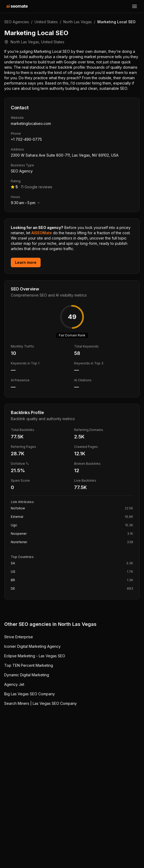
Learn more (26, 262)
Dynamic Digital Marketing (27, 675)
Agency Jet (14, 684)
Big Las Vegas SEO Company (30, 694)
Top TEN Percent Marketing (29, 665)
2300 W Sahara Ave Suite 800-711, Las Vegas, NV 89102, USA (65, 155)
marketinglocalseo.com (31, 123)
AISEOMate (42, 233)
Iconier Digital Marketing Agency (32, 646)
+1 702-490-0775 (26, 139)
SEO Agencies (17, 22)
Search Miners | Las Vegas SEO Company (40, 703)
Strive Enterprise (19, 637)
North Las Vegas (78, 22)
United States (46, 22)
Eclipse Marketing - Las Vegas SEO (35, 656)
